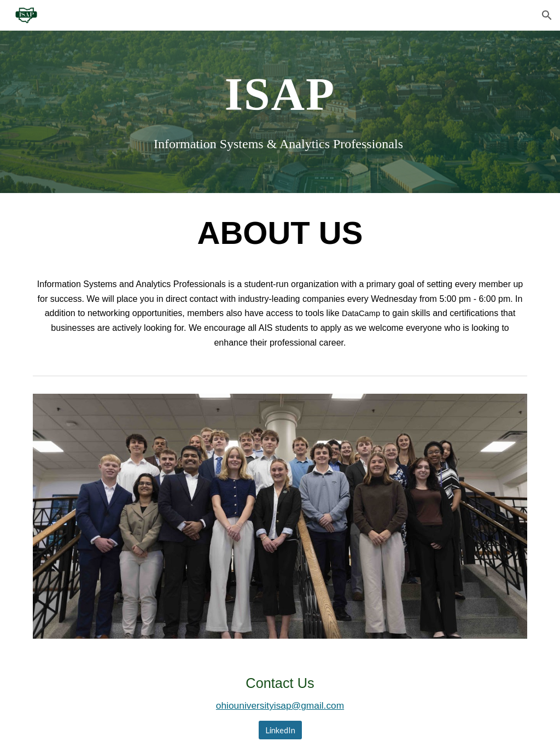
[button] (547, 15)
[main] (280, 93)
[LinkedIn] (280, 730)
